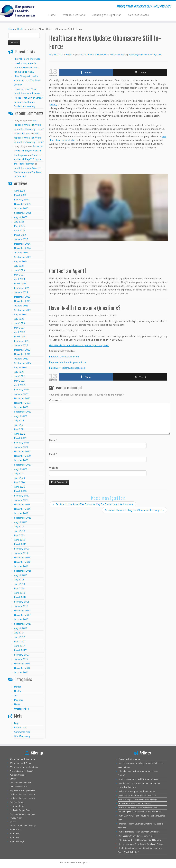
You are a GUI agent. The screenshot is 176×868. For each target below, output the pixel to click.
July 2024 (19, 266)
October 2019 (21, 513)
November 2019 (22, 509)
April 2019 (20, 540)
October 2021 (21, 407)
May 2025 (19, 226)
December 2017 (22, 611)
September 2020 (23, 465)
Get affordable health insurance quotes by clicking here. (79, 345)
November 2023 (22, 301)
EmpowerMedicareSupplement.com (68, 362)
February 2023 (22, 341)
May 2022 (19, 381)
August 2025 (21, 217)
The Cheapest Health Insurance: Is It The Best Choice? (27, 80)
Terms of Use (16, 830)
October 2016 (21, 672)
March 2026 (20, 195)
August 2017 (21, 628)
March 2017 (20, 650)
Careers (13, 779)
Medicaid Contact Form (20, 810)
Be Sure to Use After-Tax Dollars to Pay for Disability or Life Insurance (93, 504)
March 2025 (20, 235)
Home (52, 15)
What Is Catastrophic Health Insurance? (137, 791)
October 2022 (21, 359)
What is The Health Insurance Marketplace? (139, 808)
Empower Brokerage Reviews (23, 790)
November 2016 (22, 668)
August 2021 (21, 416)
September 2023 (23, 310)
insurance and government (97, 54)
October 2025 (21, 208)
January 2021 (21, 447)
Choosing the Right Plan (106, 15)
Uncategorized (21, 709)
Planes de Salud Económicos (23, 814)
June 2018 (19, 584)
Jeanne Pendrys (22, 133)
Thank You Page (17, 841)
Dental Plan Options (19, 787)
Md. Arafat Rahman (24, 164)
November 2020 (22, 456)
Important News (17, 806)
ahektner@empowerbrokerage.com (145, 54)
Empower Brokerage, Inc (78, 863)
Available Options (74, 15)
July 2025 (19, 222)
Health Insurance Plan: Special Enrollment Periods (141, 844)
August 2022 (21, 367)
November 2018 (22, 562)
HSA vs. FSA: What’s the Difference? (135, 804)
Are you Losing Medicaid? (21, 771)
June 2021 (19, 425)
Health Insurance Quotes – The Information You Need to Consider (28, 172)
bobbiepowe (21, 155)
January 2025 (21, 239)
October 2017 (21, 619)
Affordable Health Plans (20, 763)
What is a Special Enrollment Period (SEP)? (138, 800)
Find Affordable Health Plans (22, 794)
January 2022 (21, 394)
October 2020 (21, 460)
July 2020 (19, 474)
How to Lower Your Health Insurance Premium (140, 779)
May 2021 (19, 429)
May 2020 (19, 482)
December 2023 (22, 297)
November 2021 (22, 403)
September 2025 (23, 213)
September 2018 (23, 571)
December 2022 (22, 350)
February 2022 (22, 390)
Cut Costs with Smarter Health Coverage (137, 836)
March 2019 (20, 544)
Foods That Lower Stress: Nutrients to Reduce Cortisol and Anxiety (28, 102)
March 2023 (20, 337)
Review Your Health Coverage (23, 826)
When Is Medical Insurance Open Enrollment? (140, 832)
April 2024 (20, 279)
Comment (55, 400)
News (17, 704)
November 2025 (22, 204)
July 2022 (19, 372)
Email (53, 454)
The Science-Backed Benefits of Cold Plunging (140, 840)
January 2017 (21, 659)
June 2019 (19, 531)
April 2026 (20, 191)
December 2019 (22, 504)
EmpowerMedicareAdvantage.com (67, 368)
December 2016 (22, 664)
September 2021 (23, 412)
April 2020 (20, 487)
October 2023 (21, 306)
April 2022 (20, 385)
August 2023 (21, 314)
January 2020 (21, 500)
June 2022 (19, 376)
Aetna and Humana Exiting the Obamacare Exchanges (135, 510)
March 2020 (20, 491)
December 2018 (22, 557)
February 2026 (22, 200)
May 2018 (19, 588)
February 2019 (22, 549)
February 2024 (22, 288)
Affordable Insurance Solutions (24, 767)
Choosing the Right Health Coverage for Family (140, 812)
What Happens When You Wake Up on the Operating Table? (29, 125)
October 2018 (21, 566)
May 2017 (19, 641)
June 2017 (19, 637)
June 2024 (19, 270)
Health (21, 29)
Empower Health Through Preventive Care (137, 795)
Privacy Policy (16, 818)
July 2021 (19, 420)
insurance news (118, 54)
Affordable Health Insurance (22, 759)
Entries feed (20, 727)
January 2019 (21, 553)
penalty (53, 105)
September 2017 (23, 624)
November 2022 (22, 354)
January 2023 (21, 345)
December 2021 (22, 398)
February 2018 (22, 602)
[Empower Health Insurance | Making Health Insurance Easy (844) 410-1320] (21, 11)
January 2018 (21, 606)
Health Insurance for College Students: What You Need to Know (26, 67)
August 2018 (21, 575)
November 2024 (22, 248)
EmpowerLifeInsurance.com (64, 357)
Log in (17, 723)
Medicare (19, 700)
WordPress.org (22, 736)
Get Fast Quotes (138, 15)
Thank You (15, 833)
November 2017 (22, 615)
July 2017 (19, 633)
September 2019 (23, 518)
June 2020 (19, 478)
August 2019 (21, 522)
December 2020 (22, 451)
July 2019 (19, 527)
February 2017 (22, 655)
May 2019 (19, 535)
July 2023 (19, 319)
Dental (17, 687)
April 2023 (20, 332)
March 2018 (20, 597)
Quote (13, 822)
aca (82, 54)
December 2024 (22, 244)
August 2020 (21, 469)
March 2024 (20, 283)
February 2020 (22, 496)
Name (53, 440)
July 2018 (19, 580)
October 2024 (21, 253)
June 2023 (19, 323)
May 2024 (19, 275)
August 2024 (21, 261)
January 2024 (21, 292)
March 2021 (20, 438)
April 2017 (20, 646)
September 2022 (23, 363)
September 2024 (23, 257)
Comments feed (22, 732)
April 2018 (20, 593)
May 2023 (19, 328)
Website (54, 468)
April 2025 (20, 230)
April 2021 (20, 434)
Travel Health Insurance (28, 59)
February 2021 (22, 443)
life (16, 695)
